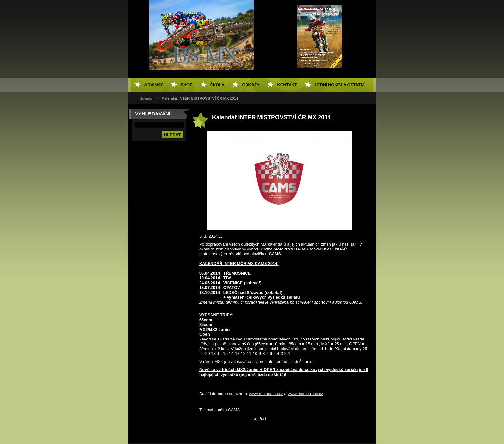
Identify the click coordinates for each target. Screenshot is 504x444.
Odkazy (251, 85)
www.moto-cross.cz (305, 394)
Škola (217, 85)
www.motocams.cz (266, 394)
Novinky (146, 98)
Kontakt (287, 85)
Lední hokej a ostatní (340, 85)
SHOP (186, 85)
